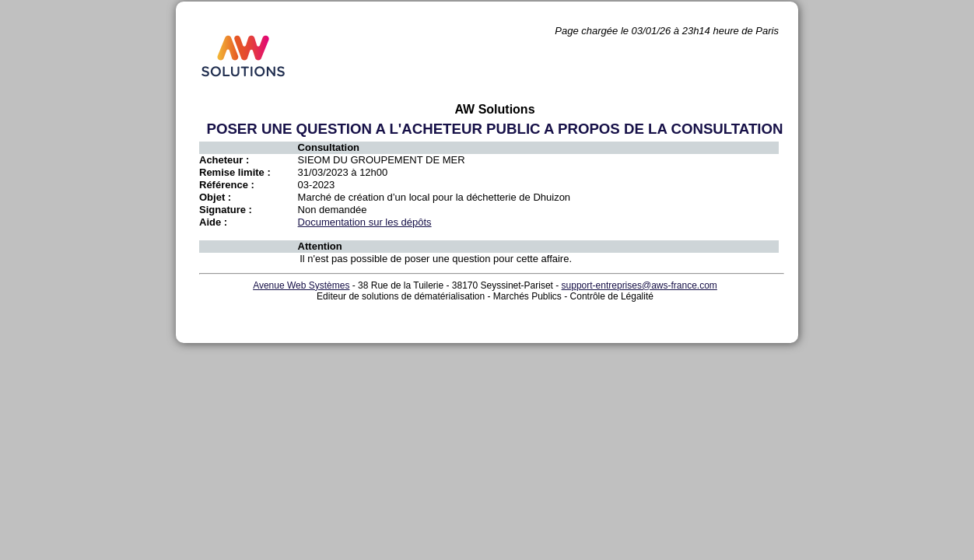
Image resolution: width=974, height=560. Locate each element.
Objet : (215, 197)
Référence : (227, 185)
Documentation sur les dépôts (365, 222)
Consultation (329, 147)
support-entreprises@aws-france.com (639, 285)
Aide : (213, 222)
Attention (320, 246)
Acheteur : (224, 160)
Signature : (226, 210)
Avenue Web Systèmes (301, 285)
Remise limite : (235, 172)
